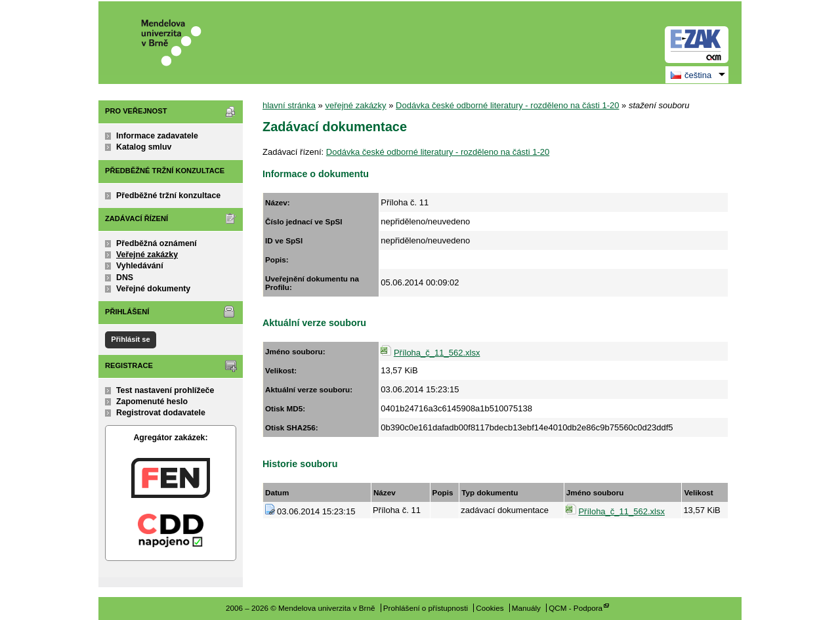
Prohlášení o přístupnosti (426, 608)
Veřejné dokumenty (153, 289)
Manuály (526, 608)
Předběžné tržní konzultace (168, 196)
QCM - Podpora (576, 608)
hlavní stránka (289, 105)
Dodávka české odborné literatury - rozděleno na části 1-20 (507, 105)
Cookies (490, 608)
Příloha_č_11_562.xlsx (437, 353)
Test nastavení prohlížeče (165, 390)
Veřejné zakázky (147, 255)
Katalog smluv (144, 147)
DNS (125, 278)
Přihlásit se (130, 339)
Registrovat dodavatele (161, 413)
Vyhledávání (140, 266)
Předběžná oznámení (157, 243)
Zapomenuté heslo (152, 402)
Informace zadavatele (157, 136)
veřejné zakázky (355, 105)
